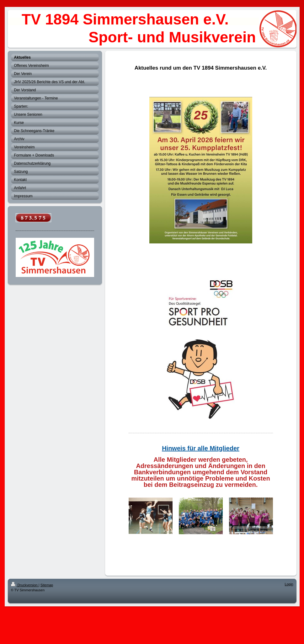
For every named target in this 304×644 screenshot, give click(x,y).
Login (289, 584)
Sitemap (47, 585)
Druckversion (25, 585)
